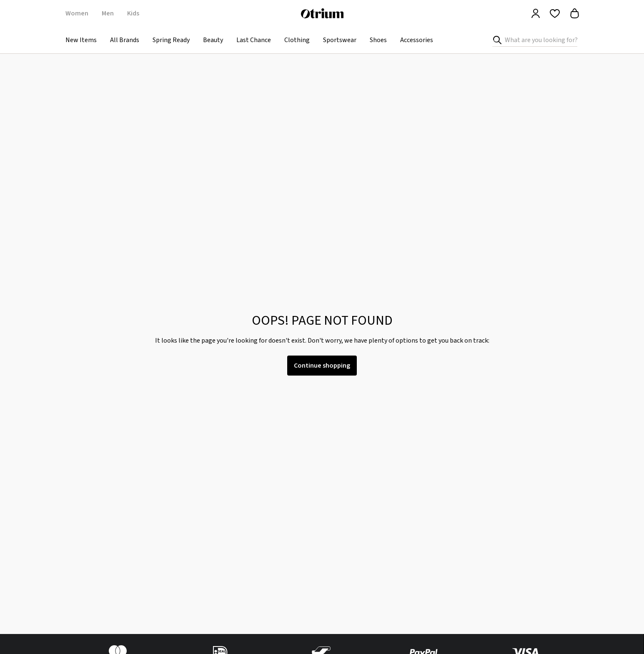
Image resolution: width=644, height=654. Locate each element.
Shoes (378, 40)
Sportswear (340, 40)
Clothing (297, 40)
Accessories (417, 40)
